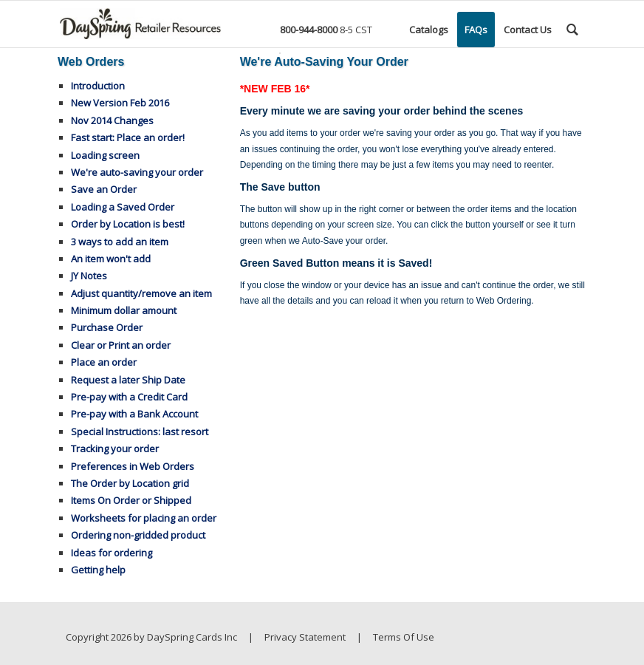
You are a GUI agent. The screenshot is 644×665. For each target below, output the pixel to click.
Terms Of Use (404, 637)
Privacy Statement (305, 637)
